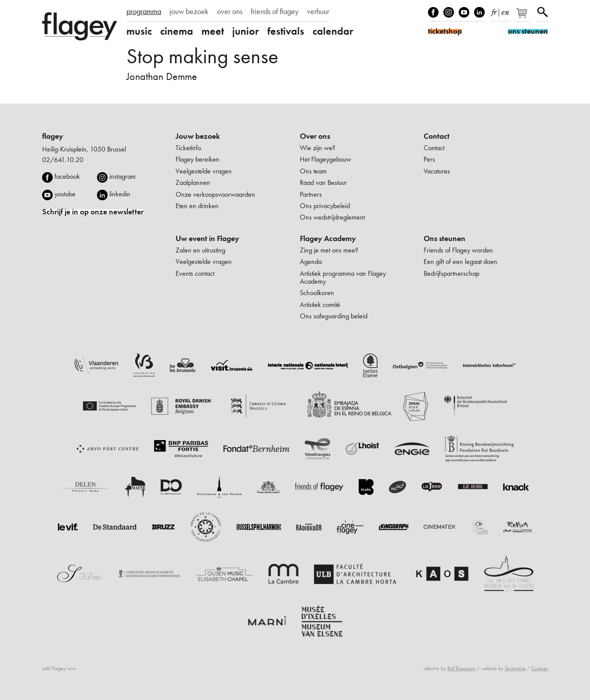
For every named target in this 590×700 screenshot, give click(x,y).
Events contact (195, 273)
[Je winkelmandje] (524, 17)
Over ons (315, 136)
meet (213, 31)
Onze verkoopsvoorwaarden (215, 194)
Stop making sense (202, 56)
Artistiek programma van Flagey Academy (343, 277)
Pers (429, 159)
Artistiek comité (320, 305)
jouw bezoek (189, 11)
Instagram (449, 12)
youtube (65, 194)
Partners (311, 194)
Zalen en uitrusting (200, 250)
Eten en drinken (197, 206)
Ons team (313, 171)
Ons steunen (444, 238)
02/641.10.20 (63, 160)
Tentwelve (515, 668)
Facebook (433, 12)
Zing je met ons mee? (329, 250)
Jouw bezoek (198, 136)
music (139, 31)
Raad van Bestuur (323, 182)
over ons (230, 11)
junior (246, 31)
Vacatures (437, 171)
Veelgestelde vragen (204, 171)
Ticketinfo (188, 148)
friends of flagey (275, 11)
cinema (177, 31)
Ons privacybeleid (325, 206)
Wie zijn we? (318, 148)
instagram (122, 176)
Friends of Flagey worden (458, 250)
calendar (333, 31)
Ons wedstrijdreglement (332, 217)
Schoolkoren (317, 293)
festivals (286, 31)
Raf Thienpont (461, 668)
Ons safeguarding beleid (334, 316)
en (505, 11)
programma (144, 11)
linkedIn (479, 12)
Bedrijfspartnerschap (451, 273)
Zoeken (543, 12)
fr (494, 11)
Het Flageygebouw (326, 159)
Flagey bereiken (198, 159)
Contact (437, 136)
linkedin (120, 194)
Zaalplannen (193, 182)
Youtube (464, 12)
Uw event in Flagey (207, 238)
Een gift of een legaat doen (460, 262)
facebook (67, 176)
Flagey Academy (328, 238)
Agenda (311, 262)
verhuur (318, 11)
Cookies (540, 668)
